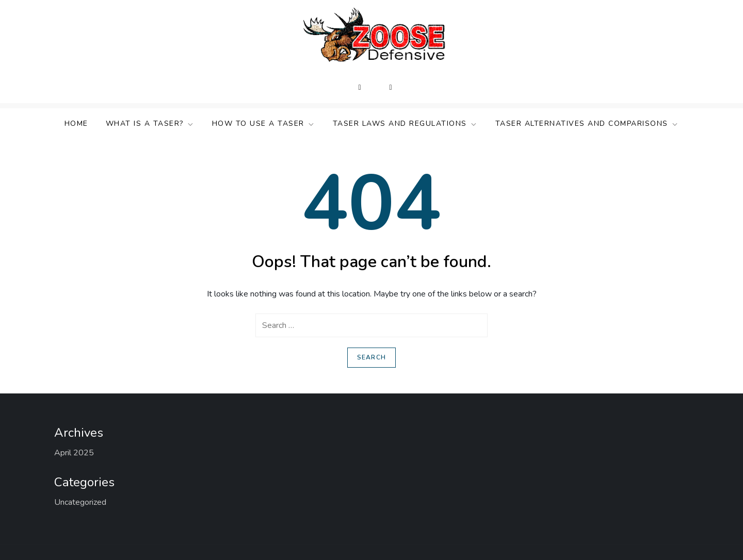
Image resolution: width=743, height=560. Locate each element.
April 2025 (74, 453)
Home (76, 123)
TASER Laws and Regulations (405, 123)
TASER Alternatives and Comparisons (587, 123)
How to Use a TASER (264, 123)
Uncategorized (80, 502)
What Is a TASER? (150, 123)
